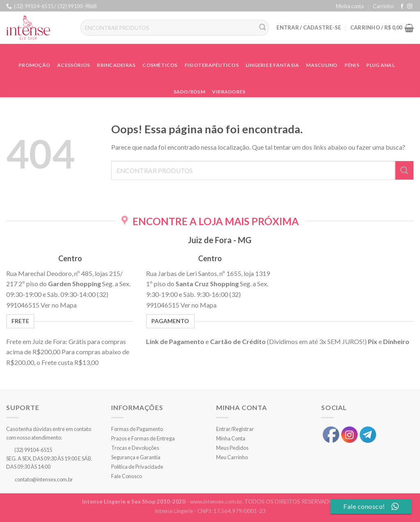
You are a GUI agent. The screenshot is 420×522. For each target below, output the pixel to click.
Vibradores (229, 92)
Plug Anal (380, 65)
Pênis (352, 65)
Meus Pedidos (232, 448)
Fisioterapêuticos (212, 65)
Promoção (34, 65)
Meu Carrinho (232, 457)
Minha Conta (231, 438)
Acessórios (73, 65)
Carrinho (383, 6)
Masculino (322, 65)
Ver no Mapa (59, 305)
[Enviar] (263, 28)
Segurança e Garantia (136, 457)
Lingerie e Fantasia (273, 65)
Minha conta (350, 6)
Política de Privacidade (137, 467)
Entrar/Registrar (235, 429)
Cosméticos (160, 65)
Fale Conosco (127, 476)
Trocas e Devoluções (135, 448)
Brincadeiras (116, 65)
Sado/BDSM (189, 92)
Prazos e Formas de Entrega (143, 438)
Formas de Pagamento (137, 429)
